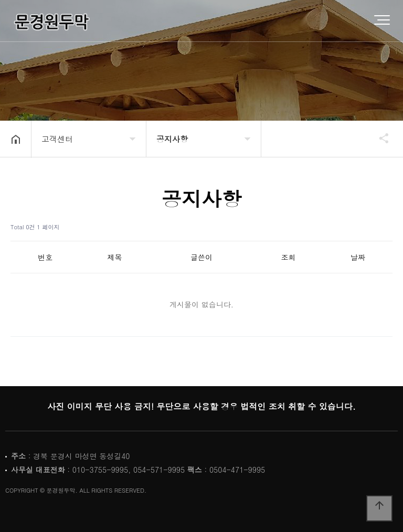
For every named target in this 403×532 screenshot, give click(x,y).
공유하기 (379, 138)
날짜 (358, 257)
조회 (288, 257)
